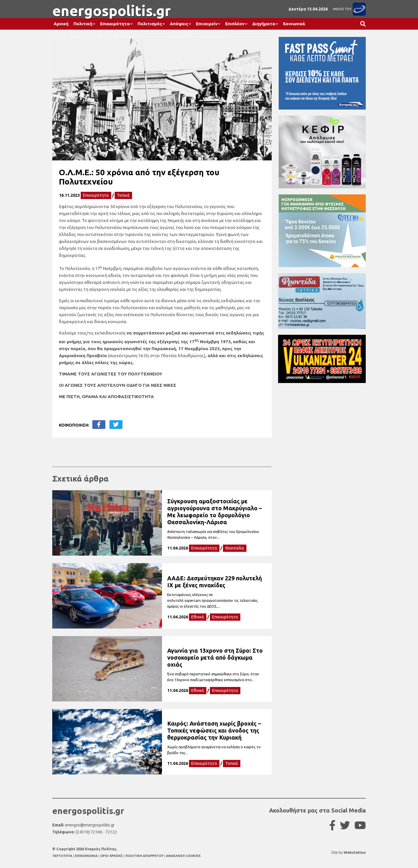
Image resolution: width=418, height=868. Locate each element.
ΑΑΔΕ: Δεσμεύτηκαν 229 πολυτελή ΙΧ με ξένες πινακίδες (215, 582)
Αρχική (61, 24)
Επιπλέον (235, 24)
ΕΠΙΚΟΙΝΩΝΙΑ (87, 856)
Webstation (355, 852)
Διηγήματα (264, 24)
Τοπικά (123, 195)
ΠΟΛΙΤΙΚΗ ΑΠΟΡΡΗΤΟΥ (144, 856)
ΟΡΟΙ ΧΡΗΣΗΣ (112, 856)
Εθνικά (198, 617)
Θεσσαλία (235, 548)
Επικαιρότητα (115, 24)
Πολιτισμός (150, 24)
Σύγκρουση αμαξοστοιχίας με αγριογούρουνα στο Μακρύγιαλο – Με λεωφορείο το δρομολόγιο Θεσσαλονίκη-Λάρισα (215, 512)
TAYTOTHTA (63, 856)
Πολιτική (83, 24)
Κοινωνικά (294, 24)
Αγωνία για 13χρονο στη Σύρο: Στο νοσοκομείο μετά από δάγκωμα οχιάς (215, 657)
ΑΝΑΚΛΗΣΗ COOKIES (183, 856)
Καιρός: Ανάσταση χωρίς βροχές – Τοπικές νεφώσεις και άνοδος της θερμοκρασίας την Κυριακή (214, 730)
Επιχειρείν (207, 24)
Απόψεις (179, 24)
